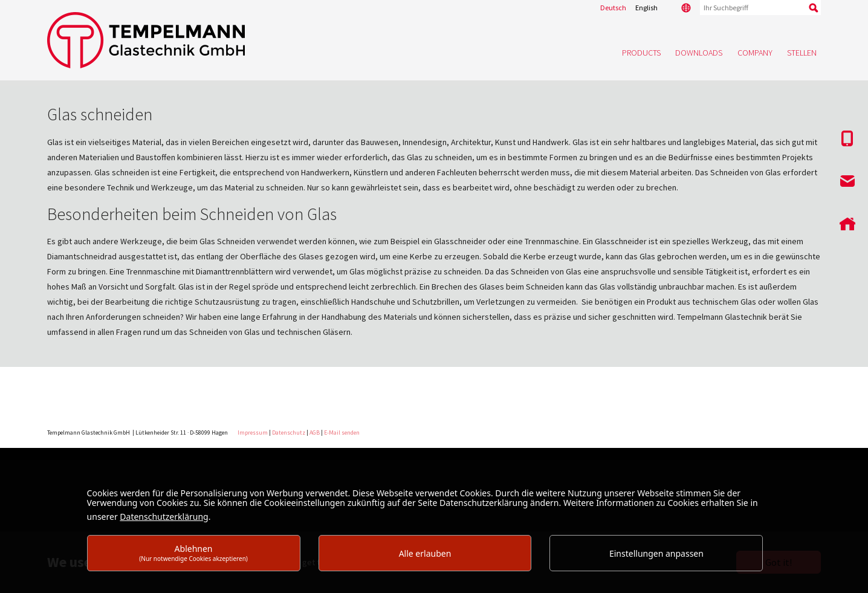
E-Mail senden (342, 433)
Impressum (253, 433)
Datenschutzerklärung (164, 517)
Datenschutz (289, 433)
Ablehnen (193, 553)
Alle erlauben (425, 553)
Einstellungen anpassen (656, 553)
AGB (315, 433)
